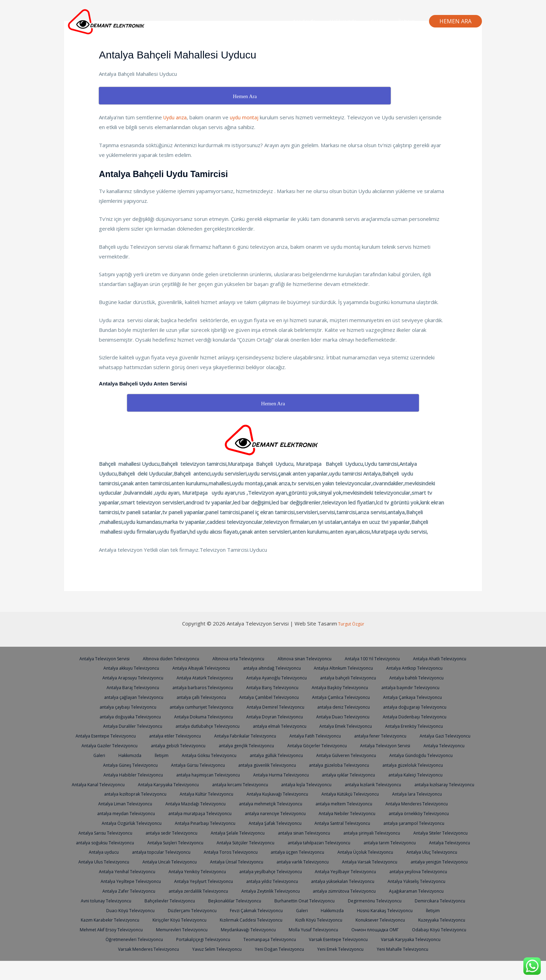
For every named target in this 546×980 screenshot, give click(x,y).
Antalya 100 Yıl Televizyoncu (411, 658)
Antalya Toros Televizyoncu (206, 861)
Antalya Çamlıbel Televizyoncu (344, 697)
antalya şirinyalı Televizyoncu (269, 842)
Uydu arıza (176, 117)
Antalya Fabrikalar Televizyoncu (352, 735)
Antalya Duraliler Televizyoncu (203, 726)
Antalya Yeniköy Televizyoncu (267, 881)
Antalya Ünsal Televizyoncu (271, 871)
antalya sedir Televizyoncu (419, 832)
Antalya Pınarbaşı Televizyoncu (428, 823)
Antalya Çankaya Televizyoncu (122, 707)
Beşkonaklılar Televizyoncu (335, 910)
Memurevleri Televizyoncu (344, 939)
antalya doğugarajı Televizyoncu (123, 716)
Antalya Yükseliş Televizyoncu (120, 900)
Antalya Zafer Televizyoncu (193, 900)
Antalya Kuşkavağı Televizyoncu (128, 803)
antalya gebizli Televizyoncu (342, 745)
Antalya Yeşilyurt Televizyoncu (275, 891)
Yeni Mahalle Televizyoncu (306, 968)
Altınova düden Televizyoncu (200, 658)
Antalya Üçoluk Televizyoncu (349, 861)
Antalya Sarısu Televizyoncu (349, 832)
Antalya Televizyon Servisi (130, 658)
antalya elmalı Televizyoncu (359, 726)
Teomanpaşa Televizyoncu (445, 949)
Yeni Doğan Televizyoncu (425, 958)
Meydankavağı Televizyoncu (414, 939)
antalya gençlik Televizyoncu (414, 745)
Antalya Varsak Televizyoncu (411, 871)
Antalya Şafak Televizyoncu (127, 832)
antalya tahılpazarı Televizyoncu (265, 852)
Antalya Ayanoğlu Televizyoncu (350, 677)
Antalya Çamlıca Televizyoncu (420, 697)
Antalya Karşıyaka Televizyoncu (342, 784)
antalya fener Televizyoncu (131, 745)
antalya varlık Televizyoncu (341, 871)
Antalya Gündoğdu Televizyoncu (203, 765)
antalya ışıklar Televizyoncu (126, 784)
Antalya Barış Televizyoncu (345, 687)
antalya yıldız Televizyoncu (348, 891)
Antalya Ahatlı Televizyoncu (123, 668)
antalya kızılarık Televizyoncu (191, 794)
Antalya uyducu (450, 852)
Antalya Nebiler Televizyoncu (195, 823)
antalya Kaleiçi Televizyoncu (197, 784)
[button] (455, 21)
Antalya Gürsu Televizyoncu (351, 765)
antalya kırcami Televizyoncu (418, 784)
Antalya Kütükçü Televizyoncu (206, 803)
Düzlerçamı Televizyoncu (313, 919)
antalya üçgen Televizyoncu (277, 861)
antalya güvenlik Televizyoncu (424, 765)
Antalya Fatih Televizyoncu (426, 735)
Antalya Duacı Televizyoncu (428, 716)
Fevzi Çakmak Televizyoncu (380, 919)
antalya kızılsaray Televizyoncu (267, 794)
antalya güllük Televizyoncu (446, 755)
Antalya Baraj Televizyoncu (198, 687)
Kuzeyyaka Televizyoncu (195, 939)
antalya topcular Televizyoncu (132, 861)
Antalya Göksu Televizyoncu (375, 755)
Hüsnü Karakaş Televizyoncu (116, 929)
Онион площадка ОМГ (162, 949)
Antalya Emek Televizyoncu (429, 726)
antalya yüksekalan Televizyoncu (423, 891)
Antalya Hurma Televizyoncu (431, 774)
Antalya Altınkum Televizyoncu (419, 668)
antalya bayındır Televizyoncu (127, 697)
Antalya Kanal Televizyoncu (267, 784)
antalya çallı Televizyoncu (274, 697)
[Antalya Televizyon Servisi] (108, 21)
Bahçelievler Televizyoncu (268, 910)
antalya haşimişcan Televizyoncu (354, 774)
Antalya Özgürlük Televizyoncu (350, 823)
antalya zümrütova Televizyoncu (422, 900)
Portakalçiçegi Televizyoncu (375, 949)
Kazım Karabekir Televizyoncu (213, 929)
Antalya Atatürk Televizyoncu (274, 677)
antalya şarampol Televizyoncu (274, 832)
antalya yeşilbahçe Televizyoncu (345, 881)
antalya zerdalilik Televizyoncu (266, 900)
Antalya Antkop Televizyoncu (121, 677)
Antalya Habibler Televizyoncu (274, 774)
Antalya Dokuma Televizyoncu (281, 716)
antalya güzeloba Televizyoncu (118, 774)
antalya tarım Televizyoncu (340, 852)
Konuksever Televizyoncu (130, 939)
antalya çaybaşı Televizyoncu (197, 707)
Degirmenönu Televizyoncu (115, 919)
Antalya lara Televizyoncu (277, 803)
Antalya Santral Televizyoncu (199, 832)
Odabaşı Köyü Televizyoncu (228, 949)
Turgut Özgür (351, 623)
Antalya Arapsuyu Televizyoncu (197, 677)
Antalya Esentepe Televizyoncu (203, 735)
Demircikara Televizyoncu (183, 919)
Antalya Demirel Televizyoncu (355, 707)
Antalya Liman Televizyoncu (345, 803)
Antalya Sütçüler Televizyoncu (187, 852)
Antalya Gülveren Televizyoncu (123, 765)
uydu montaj (247, 117)
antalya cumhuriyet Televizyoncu (276, 707)
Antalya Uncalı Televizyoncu (201, 871)
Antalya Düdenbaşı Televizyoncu (124, 726)
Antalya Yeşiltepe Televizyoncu (197, 891)
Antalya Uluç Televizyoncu (418, 861)
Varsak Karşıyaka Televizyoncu (207, 958)
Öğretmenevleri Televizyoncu (302, 949)
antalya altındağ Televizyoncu (343, 668)
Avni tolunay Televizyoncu (201, 910)
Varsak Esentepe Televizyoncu (129, 958)
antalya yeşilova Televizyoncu (120, 891)
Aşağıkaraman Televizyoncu (132, 910)
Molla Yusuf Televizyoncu (99, 949)
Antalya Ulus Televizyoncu (132, 871)
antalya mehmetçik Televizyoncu (116, 813)
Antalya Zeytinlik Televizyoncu (343, 900)
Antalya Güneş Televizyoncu (279, 765)
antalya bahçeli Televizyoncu (426, 677)
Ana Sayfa (316, 21)
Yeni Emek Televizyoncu (240, 968)
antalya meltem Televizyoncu (195, 813)
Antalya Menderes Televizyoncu (273, 813)
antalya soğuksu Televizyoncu (416, 842)
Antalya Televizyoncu (238, 755)
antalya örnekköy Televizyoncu (272, 823)
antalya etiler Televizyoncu (277, 735)
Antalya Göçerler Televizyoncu (104, 755)
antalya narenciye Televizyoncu (119, 823)
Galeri (383, 21)
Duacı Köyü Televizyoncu (248, 919)
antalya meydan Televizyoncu (352, 813)
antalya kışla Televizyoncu (122, 794)
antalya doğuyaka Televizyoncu (204, 716)
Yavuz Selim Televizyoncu (359, 958)
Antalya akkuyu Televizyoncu (195, 668)
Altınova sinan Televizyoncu (340, 658)
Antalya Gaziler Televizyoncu (269, 745)
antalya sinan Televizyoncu (198, 842)
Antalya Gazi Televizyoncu (199, 745)
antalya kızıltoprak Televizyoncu (346, 794)
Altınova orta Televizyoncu (270, 658)
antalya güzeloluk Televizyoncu (196, 774)
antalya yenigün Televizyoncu (118, 881)
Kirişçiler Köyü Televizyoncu (287, 929)
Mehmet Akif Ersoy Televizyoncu (268, 939)
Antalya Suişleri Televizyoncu (112, 852)
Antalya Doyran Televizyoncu (357, 716)
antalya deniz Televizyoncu (427, 707)
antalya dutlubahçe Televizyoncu (282, 726)
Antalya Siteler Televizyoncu (342, 842)
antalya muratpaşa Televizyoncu (430, 813)
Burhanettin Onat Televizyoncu (409, 910)
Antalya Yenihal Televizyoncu (193, 881)
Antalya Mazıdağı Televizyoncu (419, 803)
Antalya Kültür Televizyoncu (422, 794)
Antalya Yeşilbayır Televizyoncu (425, 881)
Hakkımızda (352, 21)
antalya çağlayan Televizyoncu (203, 697)
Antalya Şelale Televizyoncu (128, 842)
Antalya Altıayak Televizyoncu (268, 668)
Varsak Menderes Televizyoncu (286, 958)
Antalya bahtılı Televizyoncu (128, 687)
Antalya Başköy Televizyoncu (417, 687)
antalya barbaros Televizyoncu (272, 687)
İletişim (408, 21)
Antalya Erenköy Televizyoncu (125, 735)
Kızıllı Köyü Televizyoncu (435, 929)
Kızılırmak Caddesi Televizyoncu (363, 929)
